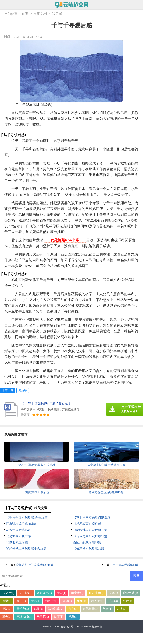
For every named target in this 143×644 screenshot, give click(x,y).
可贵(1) (127, 601)
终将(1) (122, 609)
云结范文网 (67, 627)
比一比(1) (25, 593)
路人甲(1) (97, 601)
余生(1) (21, 601)
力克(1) (73, 609)
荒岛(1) (36, 601)
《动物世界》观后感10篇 (90, 530)
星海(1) (73, 617)
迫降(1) (113, 593)
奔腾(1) (67, 601)
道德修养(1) (90, 609)
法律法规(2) (56, 609)
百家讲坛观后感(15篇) (21, 524)
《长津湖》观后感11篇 (88, 549)
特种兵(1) (51, 601)
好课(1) (7, 601)
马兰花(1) (43, 617)
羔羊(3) (113, 601)
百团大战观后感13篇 (87, 542)
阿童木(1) (77, 593)
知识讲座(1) (96, 593)
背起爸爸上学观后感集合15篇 (26, 549)
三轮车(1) (23, 609)
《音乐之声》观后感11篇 (90, 536)
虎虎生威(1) (130, 593)
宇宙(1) (61, 593)
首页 (25, 14)
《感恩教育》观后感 (87, 524)
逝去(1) (7, 617)
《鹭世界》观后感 (18, 536)
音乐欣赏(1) (44, 593)
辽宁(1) (59, 617)
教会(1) (107, 609)
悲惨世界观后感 (17, 542)
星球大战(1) (24, 617)
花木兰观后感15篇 (18, 530)
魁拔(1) (38, 609)
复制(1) (7, 609)
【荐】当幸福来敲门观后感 (92, 518)
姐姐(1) (82, 601)
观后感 (57, 14)
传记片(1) (8, 593)
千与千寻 (8, 390)
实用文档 (40, 14)
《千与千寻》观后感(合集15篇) (27, 518)
